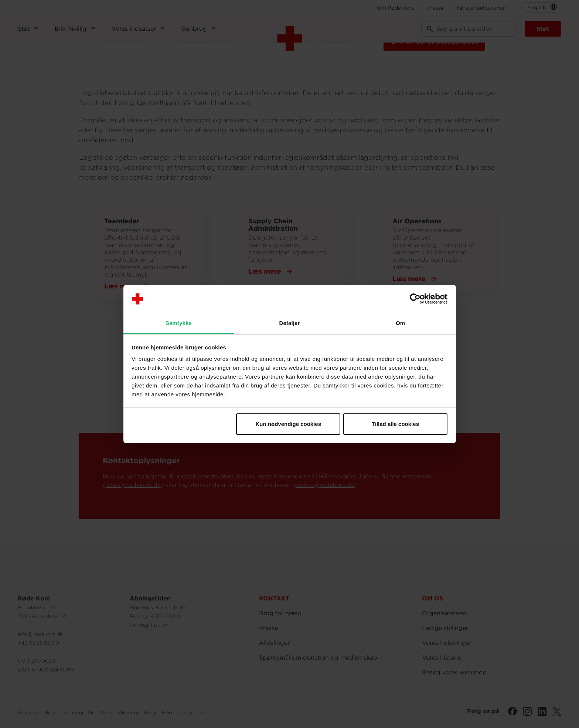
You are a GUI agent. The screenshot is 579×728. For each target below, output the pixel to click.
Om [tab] (400, 323)
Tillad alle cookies (395, 424)
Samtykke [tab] (179, 323)
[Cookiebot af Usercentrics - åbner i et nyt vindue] (415, 299)
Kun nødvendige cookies (289, 424)
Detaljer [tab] (290, 323)
